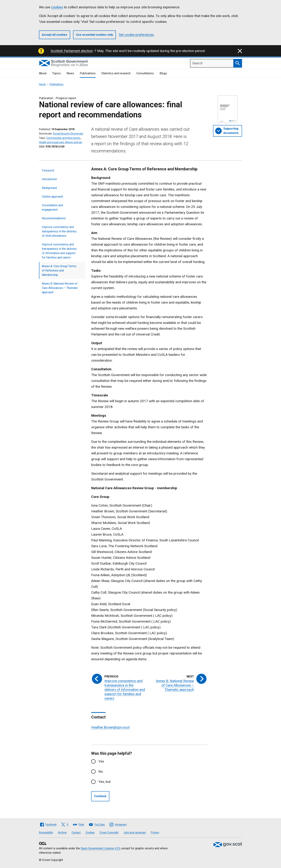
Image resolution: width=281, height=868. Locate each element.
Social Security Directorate (68, 134)
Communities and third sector (63, 138)
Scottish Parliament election (72, 51)
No (101, 771)
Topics (56, 73)
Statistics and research (116, 73)
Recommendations (54, 218)
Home (42, 84)
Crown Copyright (109, 832)
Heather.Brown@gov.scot (110, 727)
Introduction (49, 179)
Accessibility (46, 832)
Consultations (145, 73)
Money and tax (74, 142)
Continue (100, 796)
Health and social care (51, 142)
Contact (76, 832)
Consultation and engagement (52, 207)
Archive (62, 832)
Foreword (48, 170)
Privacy (155, 832)
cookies (57, 7)
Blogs (163, 73)
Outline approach (52, 197)
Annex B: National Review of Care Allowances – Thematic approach (60, 288)
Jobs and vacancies (135, 832)
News (70, 73)
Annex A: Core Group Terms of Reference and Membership (59, 271)
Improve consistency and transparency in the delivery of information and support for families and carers (59, 251)
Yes (101, 761)
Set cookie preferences (136, 35)
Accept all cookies (55, 35)
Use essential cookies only (94, 35)
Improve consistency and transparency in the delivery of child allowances (59, 231)
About (43, 73)
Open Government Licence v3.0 (100, 848)
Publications (88, 73)
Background (49, 188)
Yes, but (105, 782)
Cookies (90, 832)
